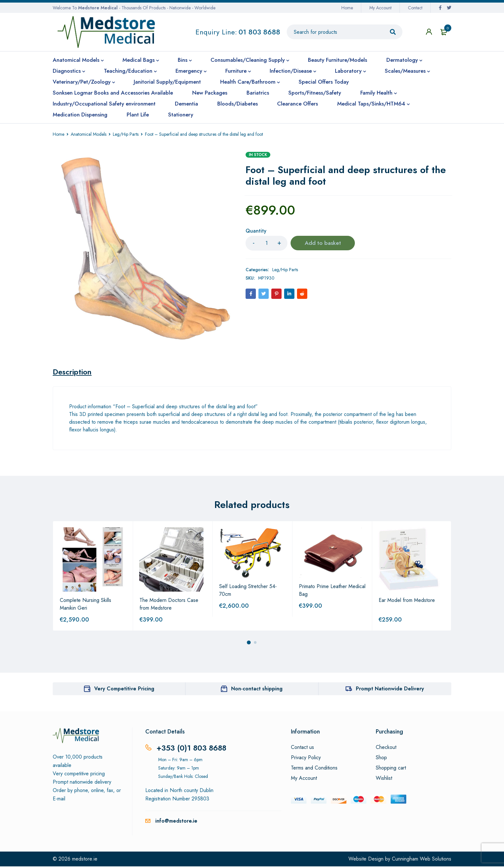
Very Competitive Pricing (124, 689)
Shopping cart (391, 769)
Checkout (386, 748)
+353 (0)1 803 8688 (192, 748)
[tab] (73, 372)
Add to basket (323, 243)
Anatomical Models (89, 134)
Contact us (302, 748)
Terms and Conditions (314, 769)
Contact (415, 8)
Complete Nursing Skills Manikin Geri (85, 605)
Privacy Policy (306, 758)
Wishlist (384, 779)
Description (73, 372)
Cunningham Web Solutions (422, 859)
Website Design (366, 859)
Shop (381, 758)
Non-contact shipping (257, 689)
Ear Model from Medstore (407, 601)
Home (347, 8)
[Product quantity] (266, 243)
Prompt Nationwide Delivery (390, 689)
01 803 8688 (259, 32)
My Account (380, 8)
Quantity (256, 231)
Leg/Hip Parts (126, 134)
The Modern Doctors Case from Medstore (169, 605)
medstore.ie (85, 859)
